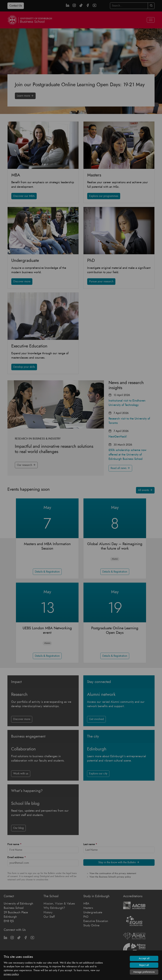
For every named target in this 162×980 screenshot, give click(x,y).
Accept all (144, 958)
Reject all (144, 965)
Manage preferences (144, 972)
